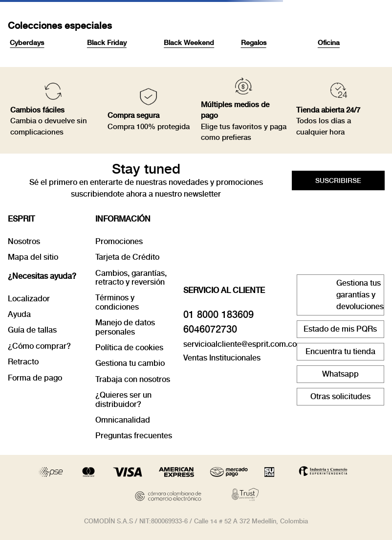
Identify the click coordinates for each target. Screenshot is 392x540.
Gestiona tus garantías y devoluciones (360, 295)
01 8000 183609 (218, 315)
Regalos (254, 43)
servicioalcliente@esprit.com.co (240, 344)
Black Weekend (189, 43)
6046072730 (210, 329)
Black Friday (107, 43)
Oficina (329, 43)
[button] (338, 180)
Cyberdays (27, 43)
